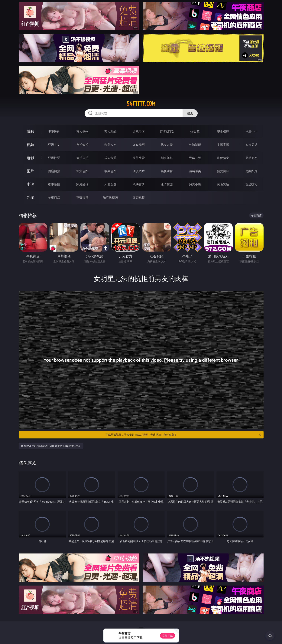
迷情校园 (167, 184)
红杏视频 (139, 197)
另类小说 (195, 184)
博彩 (30, 131)
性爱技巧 (251, 184)
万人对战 (110, 131)
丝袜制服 (195, 145)
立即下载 (167, 636)
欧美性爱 (139, 158)
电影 (30, 158)
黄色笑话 (223, 184)
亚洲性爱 (54, 158)
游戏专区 (139, 131)
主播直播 (223, 145)
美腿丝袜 (167, 171)
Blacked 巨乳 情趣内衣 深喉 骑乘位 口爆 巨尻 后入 (51, 446)
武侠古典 (139, 184)
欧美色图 (110, 171)
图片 (30, 171)
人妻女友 (110, 184)
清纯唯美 (195, 171)
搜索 (190, 113)
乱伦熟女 (223, 158)
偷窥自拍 (54, 171)
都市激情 (54, 184)
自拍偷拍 (82, 145)
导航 (30, 197)
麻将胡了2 (167, 131)
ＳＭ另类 (251, 145)
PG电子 (54, 131)
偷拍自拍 (82, 158)
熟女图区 (223, 171)
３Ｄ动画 (139, 145)
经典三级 (195, 158)
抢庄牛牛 (251, 131)
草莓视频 (82, 197)
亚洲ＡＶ (54, 145)
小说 (30, 184)
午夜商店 (54, 197)
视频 (30, 145)
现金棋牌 (223, 131)
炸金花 (195, 131)
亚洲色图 (82, 171)
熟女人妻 (167, 145)
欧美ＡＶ (110, 145)
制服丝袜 (167, 158)
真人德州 (82, 131)
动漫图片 (139, 171)
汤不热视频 (110, 197)
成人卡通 (110, 158)
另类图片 (251, 171)
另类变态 (251, 158)
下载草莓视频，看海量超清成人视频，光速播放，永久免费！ (184, 435)
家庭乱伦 (82, 184)
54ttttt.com (141, 104)
